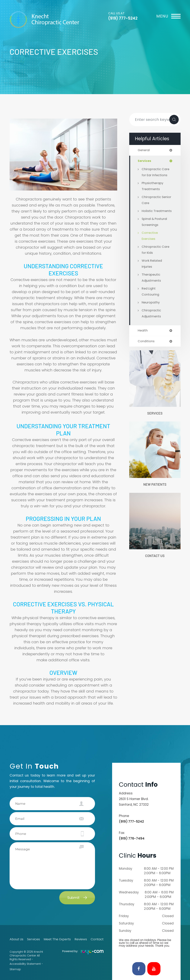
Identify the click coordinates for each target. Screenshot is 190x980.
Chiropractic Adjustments (152, 320)
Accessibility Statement (25, 963)
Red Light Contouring (151, 298)
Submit (73, 898)
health (143, 337)
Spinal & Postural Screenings (155, 228)
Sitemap (15, 967)
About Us (16, 939)
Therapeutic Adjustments (152, 284)
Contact (98, 939)
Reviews (80, 939)
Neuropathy (151, 309)
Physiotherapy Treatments (153, 187)
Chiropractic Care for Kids (156, 256)
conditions (146, 348)
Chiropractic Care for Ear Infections (156, 173)
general (144, 150)
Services (155, 420)
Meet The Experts (57, 939)
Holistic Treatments (151, 214)
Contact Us (155, 563)
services (145, 161)
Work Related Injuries (152, 270)
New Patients (155, 492)
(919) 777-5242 (123, 18)
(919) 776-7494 (132, 838)
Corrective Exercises (150, 242)
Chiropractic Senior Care (152, 200)
